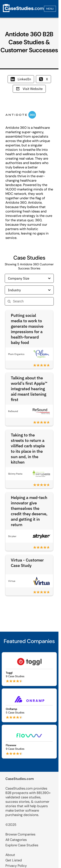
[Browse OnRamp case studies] (29, 705)
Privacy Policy (16, 866)
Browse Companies (20, 834)
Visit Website (29, 89)
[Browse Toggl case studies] (29, 669)
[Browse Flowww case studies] (29, 742)
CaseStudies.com (20, 779)
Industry (29, 290)
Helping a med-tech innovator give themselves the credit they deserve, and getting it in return (29, 511)
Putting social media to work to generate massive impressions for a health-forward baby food (27, 329)
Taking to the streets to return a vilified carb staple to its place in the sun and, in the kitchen (28, 448)
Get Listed (14, 860)
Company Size (29, 278)
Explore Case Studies (22, 845)
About (10, 855)
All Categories (16, 840)
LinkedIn (21, 79)
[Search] (32, 301)
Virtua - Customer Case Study (27, 563)
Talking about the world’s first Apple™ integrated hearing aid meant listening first (29, 389)
